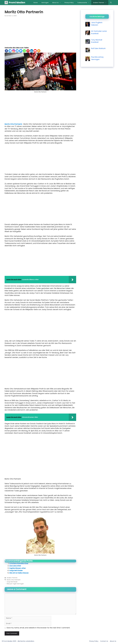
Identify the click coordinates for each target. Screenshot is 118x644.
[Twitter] (17, 51)
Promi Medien (17, 3)
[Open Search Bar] (111, 3)
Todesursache (84, 3)
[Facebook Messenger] (21, 51)
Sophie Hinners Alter (18, 568)
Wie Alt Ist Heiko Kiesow (19, 573)
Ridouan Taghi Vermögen (15, 584)
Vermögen (45, 3)
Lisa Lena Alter (15, 566)
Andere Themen (101, 3)
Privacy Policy (69, 3)
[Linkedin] (32, 51)
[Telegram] (10, 51)
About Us (57, 3)
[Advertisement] (40, 33)
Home (36, 3)
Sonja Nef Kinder (16, 571)
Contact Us (104, 641)
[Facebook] (6, 51)
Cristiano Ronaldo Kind (19, 563)
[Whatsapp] (24, 51)
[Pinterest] (28, 51)
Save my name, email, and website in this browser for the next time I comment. (38, 628)
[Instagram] (14, 51)
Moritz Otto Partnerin (13, 124)
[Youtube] (35, 51)
